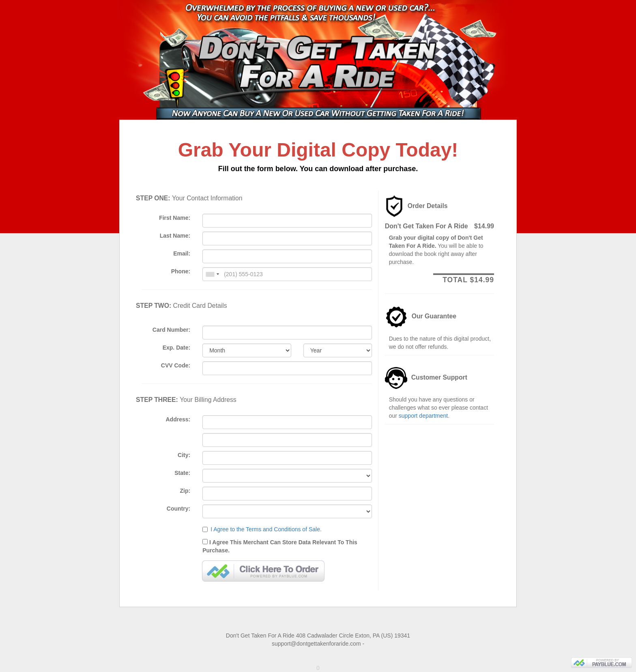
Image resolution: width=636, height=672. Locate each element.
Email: (182, 253)
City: (184, 455)
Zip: (185, 491)
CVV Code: (176, 365)
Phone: (181, 271)
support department (423, 416)
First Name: (175, 218)
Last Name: (175, 236)
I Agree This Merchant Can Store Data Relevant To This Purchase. (287, 545)
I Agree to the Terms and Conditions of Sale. (266, 529)
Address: (178, 419)
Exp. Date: (176, 348)
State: (182, 473)
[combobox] (212, 274)
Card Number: (171, 330)
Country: (178, 509)
